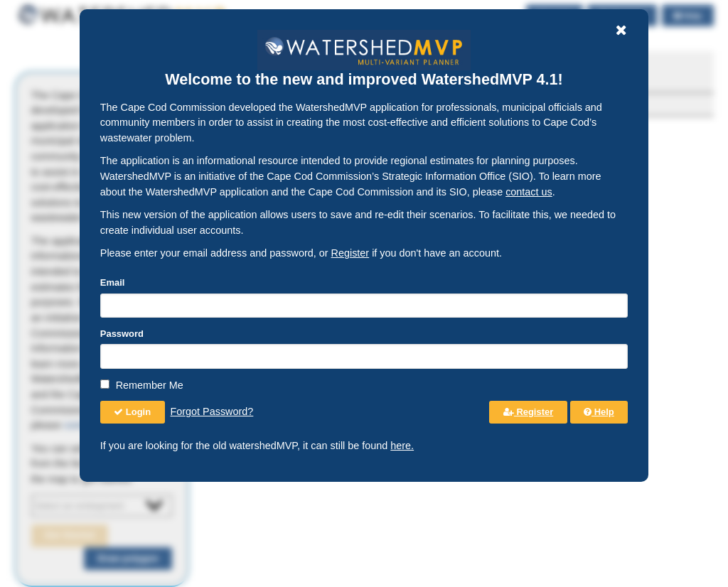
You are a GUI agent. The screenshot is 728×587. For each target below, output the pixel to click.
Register (350, 253)
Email (113, 282)
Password (122, 334)
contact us (529, 192)
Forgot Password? (212, 411)
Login (132, 412)
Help (599, 412)
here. (402, 446)
